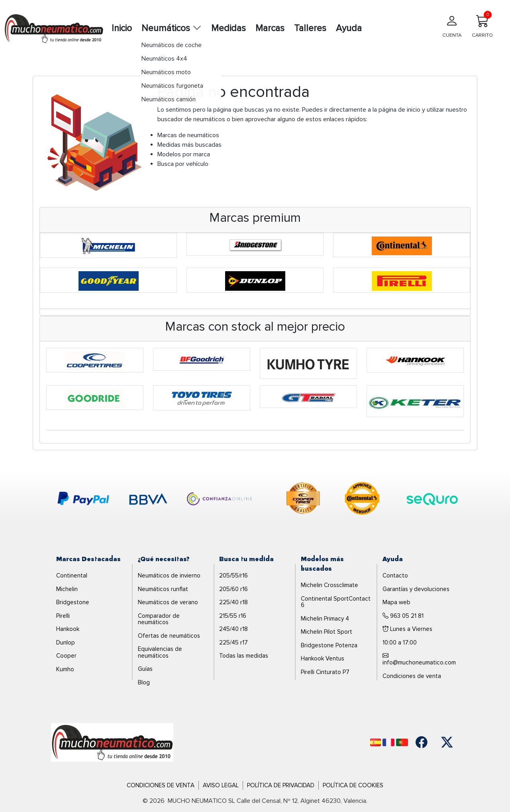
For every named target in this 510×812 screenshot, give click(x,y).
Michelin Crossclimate (330, 585)
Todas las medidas (244, 656)
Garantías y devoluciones (416, 589)
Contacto (395, 575)
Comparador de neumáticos (159, 619)
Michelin (67, 589)
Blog (144, 682)
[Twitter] (447, 742)
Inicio (122, 28)
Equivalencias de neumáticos (160, 652)
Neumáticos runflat (163, 589)
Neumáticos (172, 28)
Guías (145, 669)
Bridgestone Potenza (329, 645)
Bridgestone (73, 602)
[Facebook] (422, 742)
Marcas (270, 28)
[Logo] (112, 742)
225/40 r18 (233, 602)
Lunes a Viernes (407, 629)
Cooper (66, 656)
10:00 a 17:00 (400, 643)
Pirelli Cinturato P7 (325, 672)
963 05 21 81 (403, 616)
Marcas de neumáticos (188, 135)
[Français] (388, 742)
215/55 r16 (233, 616)
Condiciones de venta (412, 676)
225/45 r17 (233, 643)
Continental (72, 575)
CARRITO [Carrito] (482, 25)
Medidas (229, 28)
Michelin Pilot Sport (327, 632)
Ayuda (349, 28)
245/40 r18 (233, 629)
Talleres (310, 28)
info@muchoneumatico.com (419, 659)
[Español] (376, 742)
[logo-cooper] (303, 500)
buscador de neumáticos (191, 119)
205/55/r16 (233, 575)
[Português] (402, 742)
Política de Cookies (353, 785)
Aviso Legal (221, 785)
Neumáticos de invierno (169, 575)
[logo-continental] (362, 500)
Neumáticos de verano (168, 602)
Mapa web (396, 602)
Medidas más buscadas (189, 145)
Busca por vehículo (183, 164)
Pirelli (63, 616)
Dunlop (66, 643)
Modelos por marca (184, 154)
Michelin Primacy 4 (325, 619)
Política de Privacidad (281, 785)
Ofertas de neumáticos (169, 636)
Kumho (65, 669)
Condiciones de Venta (161, 785)
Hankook (68, 629)
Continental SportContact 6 (336, 602)
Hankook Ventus (323, 658)
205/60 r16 (233, 589)
